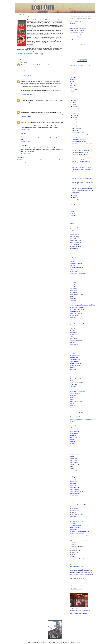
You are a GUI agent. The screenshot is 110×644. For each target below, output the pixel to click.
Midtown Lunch (73, 482)
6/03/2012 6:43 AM (26, 130)
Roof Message (76, 193)
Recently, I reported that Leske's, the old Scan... (83, 190)
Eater (71, 453)
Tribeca (71, 87)
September (75, 113)
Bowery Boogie (73, 437)
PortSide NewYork (74, 497)
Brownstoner (73, 439)
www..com (82, 45)
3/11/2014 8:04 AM (26, 142)
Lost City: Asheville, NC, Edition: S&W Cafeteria (83, 159)
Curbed (71, 447)
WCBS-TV (72, 556)
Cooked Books (73, 445)
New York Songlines (74, 489)
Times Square (73, 85)
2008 (73, 211)
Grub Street (72, 537)
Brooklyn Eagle (73, 529)
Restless (72, 501)
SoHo (71, 83)
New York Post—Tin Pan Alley (77, 547)
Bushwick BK (73, 441)
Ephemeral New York (74, 455)
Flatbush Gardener (74, 462)
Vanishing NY (73, 516)
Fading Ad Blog (73, 459)
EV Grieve (72, 457)
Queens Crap (73, 499)
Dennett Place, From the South (79, 141)
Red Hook (72, 81)
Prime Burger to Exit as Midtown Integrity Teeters (84, 157)
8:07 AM (38, 54)
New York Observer (74, 543)
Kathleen (23, 62)
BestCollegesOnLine (74, 527)
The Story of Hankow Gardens (79, 126)
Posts (72, 585)
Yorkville (72, 93)
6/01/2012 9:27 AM (26, 75)
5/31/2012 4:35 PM (26, 67)
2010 (73, 207)
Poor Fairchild (76, 130)
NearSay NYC (73, 485)
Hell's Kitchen (73, 78)
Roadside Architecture (75, 503)
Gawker (71, 466)
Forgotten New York (74, 464)
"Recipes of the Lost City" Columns (78, 34)
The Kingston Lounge (75, 511)
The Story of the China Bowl (79, 139)
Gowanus (72, 74)
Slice (71, 507)
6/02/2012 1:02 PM (26, 116)
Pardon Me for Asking (75, 493)
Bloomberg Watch (74, 433)
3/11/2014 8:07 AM (26, 154)
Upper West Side (73, 89)
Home (40, 160)
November (75, 109)
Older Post (61, 160)
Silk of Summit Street (77, 128)
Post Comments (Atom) (28, 163)
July (74, 118)
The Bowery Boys (74, 509)
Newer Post (19, 160)
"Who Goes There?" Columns (76, 32)
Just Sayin (23, 110)
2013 (73, 102)
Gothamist (72, 468)
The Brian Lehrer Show (75, 550)
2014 (73, 100)
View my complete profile (77, 578)
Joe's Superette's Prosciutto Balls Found (81, 169)
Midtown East (73, 80)
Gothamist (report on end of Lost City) (78, 535)
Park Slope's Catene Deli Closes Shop (81, 150)
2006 (73, 216)
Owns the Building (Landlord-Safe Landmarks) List (81, 36)
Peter (22, 98)
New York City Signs (74, 487)
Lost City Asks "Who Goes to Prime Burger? (82, 144)
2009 (73, 209)
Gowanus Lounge (74, 470)
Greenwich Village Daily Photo (77, 472)
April (74, 195)
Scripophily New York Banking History (78, 505)
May (74, 122)
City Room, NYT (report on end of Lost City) (80, 531)
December (75, 107)
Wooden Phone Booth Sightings (77, 30)
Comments (74, 588)
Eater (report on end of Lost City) (77, 533)
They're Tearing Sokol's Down (79, 172)
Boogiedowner (73, 435)
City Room (72, 443)
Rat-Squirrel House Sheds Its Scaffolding (82, 167)
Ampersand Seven (74, 426)
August (74, 115)
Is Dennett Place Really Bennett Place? (81, 135)
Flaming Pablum (73, 460)
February (75, 200)
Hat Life (72, 539)
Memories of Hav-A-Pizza (78, 133)
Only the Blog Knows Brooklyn (77, 491)
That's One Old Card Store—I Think (80, 152)
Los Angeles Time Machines (76, 480)
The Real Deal (73, 512)
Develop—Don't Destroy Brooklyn (77, 449)
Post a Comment (21, 157)
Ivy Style (72, 476)
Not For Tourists (73, 549)
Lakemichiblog (73, 478)
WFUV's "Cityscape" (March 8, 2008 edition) (80, 558)
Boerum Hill (72, 68)
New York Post (73, 545)
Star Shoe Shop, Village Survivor (80, 176)
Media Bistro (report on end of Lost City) (79, 541)
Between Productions (74, 432)
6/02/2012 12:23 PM (26, 106)
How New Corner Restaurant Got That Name (82, 165)
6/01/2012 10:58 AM (26, 94)
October (75, 111)
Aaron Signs (72, 424)
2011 (73, 205)
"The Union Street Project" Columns (78, 28)
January (75, 202)
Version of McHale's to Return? (79, 174)
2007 (73, 213)
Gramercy (72, 76)
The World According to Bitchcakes (78, 514)
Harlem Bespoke (73, 474)
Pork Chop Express (74, 495)
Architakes (72, 428)
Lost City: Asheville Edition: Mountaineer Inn (83, 188)
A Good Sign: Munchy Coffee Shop (80, 155)
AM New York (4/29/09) (75, 525)
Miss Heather (73, 484)
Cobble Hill (72, 72)
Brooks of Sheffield (25, 79)
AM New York (73, 523)
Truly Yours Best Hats (24, 17)
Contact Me (72, 23)
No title (74, 146)
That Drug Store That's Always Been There (82, 137)
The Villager (72, 554)
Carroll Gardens (73, 70)
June (74, 120)
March (74, 198)
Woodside (72, 91)
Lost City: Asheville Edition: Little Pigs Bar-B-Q (83, 186)
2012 (73, 105)
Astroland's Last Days (75, 430)
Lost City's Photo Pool (82, 61)
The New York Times (74, 552)
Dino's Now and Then (75, 451)
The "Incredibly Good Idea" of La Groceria (82, 148)
